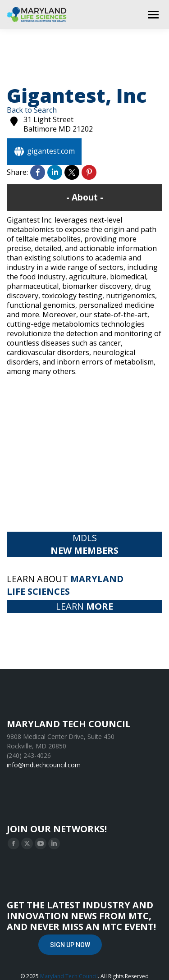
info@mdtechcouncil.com (44, 765)
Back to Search (32, 110)
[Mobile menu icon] (153, 15)
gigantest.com (44, 151)
